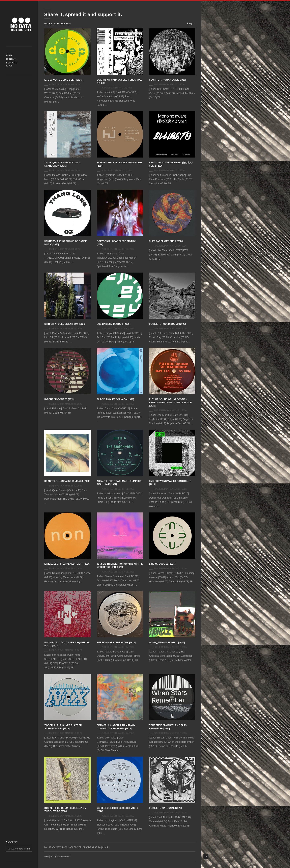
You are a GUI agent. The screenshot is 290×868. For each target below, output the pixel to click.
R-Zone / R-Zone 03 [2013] (59, 399)
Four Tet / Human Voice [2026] (167, 80)
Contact (11, 59)
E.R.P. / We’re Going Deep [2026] (63, 80)
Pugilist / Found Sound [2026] (167, 324)
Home (9, 55)
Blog (9, 66)
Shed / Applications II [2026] (166, 241)
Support (11, 63)
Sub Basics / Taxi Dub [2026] (113, 324)
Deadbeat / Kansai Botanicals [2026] (67, 481)
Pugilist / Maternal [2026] (165, 808)
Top (206, 856)
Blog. (190, 24)
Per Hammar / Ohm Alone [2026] (116, 642)
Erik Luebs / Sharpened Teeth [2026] (67, 564)
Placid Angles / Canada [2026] (115, 399)
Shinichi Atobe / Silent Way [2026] (65, 324)
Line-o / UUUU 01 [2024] (162, 564)
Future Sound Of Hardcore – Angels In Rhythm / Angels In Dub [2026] (170, 402)
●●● (21, 24)
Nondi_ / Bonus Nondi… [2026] (167, 642)
